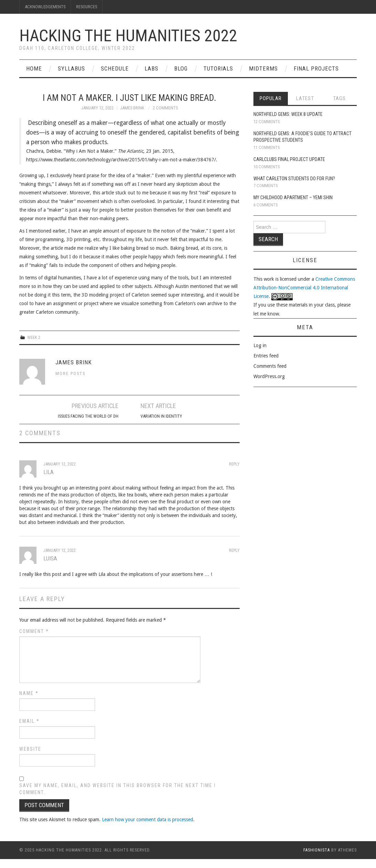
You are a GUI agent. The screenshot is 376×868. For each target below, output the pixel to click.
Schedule (115, 68)
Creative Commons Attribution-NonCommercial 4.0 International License (304, 288)
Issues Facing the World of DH (88, 416)
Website (30, 749)
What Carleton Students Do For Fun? (294, 179)
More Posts (70, 373)
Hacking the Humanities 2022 (128, 36)
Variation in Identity (161, 416)
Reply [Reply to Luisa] (234, 550)
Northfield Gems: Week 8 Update (288, 114)
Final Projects (316, 68)
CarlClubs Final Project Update (289, 159)
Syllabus (71, 68)
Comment (34, 631)
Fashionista (317, 850)
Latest (305, 98)
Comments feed (270, 366)
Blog (181, 68)
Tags (339, 98)
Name (29, 693)
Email (29, 721)
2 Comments (165, 108)
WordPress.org (269, 376)
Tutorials (218, 68)
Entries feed (266, 356)
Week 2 (34, 337)
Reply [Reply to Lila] (234, 464)
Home (34, 68)
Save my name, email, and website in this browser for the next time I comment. (118, 789)
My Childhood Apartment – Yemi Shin (293, 197)
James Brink (132, 108)
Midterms (263, 68)
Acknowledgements (45, 7)
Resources (87, 7)
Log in (260, 345)
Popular (271, 98)
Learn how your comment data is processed (148, 819)
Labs (152, 68)
